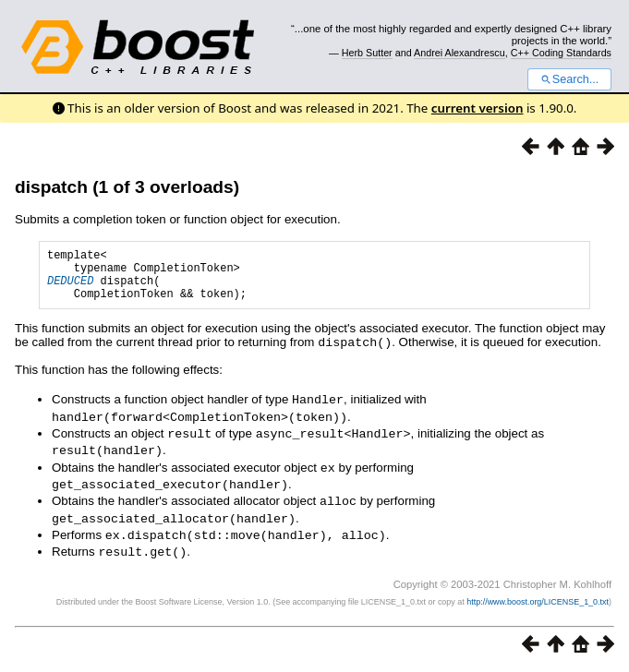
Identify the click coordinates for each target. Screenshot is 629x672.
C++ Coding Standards (561, 53)
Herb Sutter (367, 53)
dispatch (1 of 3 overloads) (127, 187)
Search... (569, 79)
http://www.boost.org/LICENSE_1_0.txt (538, 603)
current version (478, 108)
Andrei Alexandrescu (460, 53)
